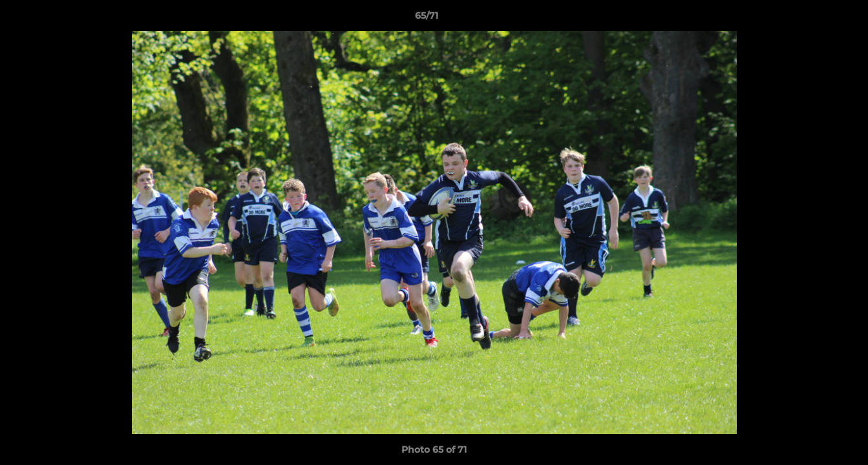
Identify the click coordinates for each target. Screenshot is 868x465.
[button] (814, 19)
